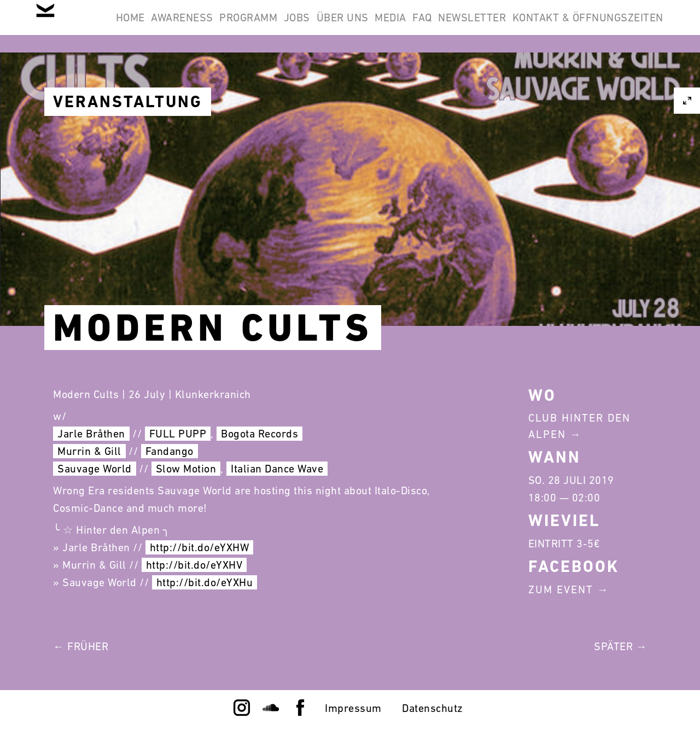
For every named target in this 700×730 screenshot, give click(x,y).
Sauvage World (95, 469)
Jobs (390, 26)
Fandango (170, 451)
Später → (620, 646)
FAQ (558, 26)
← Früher (81, 646)
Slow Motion (186, 469)
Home (181, 26)
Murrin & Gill (89, 451)
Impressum (353, 708)
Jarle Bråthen (91, 434)
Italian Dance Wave (277, 469)
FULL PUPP (178, 434)
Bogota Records (259, 434)
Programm (328, 26)
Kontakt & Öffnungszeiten (581, 79)
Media (512, 26)
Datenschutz (433, 708)
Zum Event (561, 589)
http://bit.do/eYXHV (194, 565)
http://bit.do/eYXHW (200, 547)
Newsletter (622, 26)
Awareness (248, 26)
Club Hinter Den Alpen (579, 426)
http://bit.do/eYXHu (205, 582)
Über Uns (450, 26)
